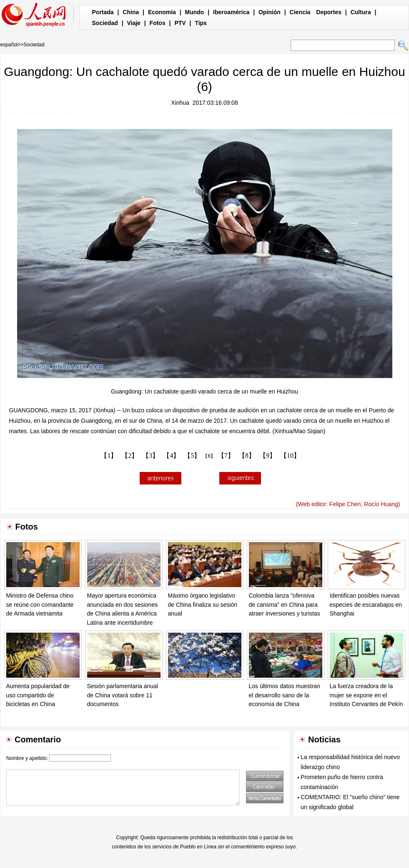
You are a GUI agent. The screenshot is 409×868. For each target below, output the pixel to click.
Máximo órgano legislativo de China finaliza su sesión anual (203, 604)
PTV (180, 23)
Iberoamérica (231, 12)
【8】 (247, 455)
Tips (201, 23)
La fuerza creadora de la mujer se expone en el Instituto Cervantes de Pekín (366, 695)
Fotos (158, 23)
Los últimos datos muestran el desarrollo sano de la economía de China (285, 695)
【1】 (109, 455)
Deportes (329, 12)
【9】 (268, 455)
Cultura (361, 12)
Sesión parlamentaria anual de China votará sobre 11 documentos (123, 695)
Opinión (270, 12)
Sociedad (105, 23)
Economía (162, 12)
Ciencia (300, 12)
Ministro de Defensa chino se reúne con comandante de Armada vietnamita (40, 604)
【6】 (209, 456)
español (9, 45)
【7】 (226, 455)
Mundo (195, 12)
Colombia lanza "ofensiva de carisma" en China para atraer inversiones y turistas (285, 604)
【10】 (290, 455)
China (131, 12)
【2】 (130, 455)
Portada (103, 12)
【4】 (171, 455)
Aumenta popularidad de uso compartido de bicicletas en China (38, 695)
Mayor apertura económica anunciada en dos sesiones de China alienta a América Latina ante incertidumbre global (123, 613)
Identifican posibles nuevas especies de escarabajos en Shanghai (366, 604)
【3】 (151, 455)
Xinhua (180, 103)
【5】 (192, 455)
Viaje (133, 23)
